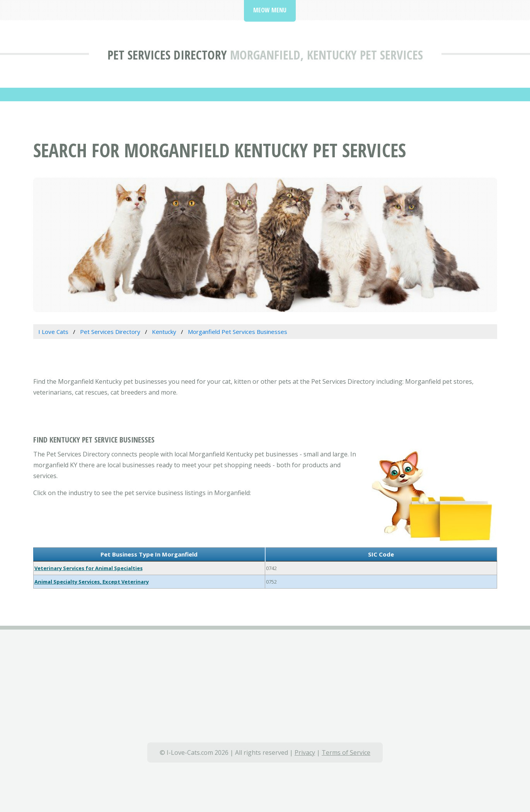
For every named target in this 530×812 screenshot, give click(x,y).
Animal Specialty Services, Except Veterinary (92, 582)
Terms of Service (346, 752)
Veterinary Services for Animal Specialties (89, 568)
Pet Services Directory (167, 55)
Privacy (305, 752)
